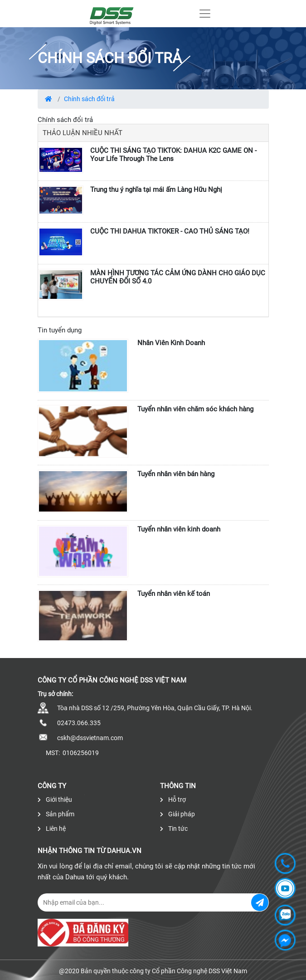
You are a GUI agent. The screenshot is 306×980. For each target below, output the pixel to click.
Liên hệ (52, 829)
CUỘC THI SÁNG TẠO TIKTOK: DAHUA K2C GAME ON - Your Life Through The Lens (173, 155)
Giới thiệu (55, 800)
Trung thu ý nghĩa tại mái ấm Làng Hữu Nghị (156, 190)
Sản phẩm (56, 814)
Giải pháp (177, 814)
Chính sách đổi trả (89, 99)
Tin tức (174, 829)
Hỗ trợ (173, 800)
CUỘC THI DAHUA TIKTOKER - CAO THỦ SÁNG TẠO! (170, 231)
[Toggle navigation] (205, 14)
